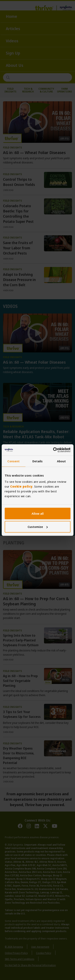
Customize (38, 527)
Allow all (38, 513)
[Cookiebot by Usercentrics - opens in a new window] (53, 450)
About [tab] (61, 461)
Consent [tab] (13, 461)
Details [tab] (38, 461)
